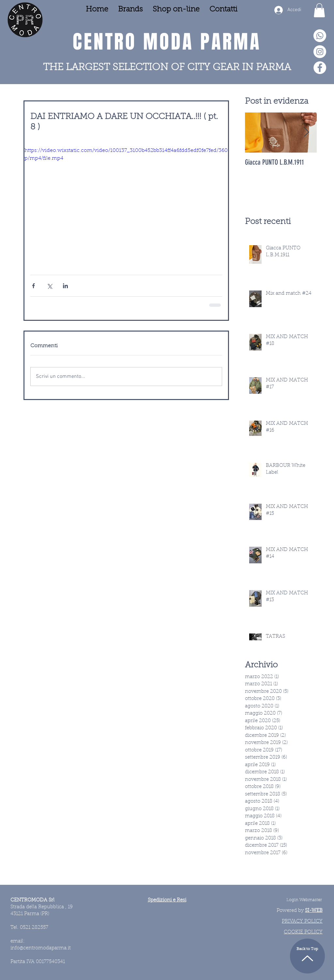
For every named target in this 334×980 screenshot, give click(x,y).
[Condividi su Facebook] (33, 286)
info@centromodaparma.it (41, 948)
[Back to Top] (307, 956)
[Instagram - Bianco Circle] (320, 52)
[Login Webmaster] (304, 900)
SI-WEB (314, 911)
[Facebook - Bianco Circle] (320, 68)
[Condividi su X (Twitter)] (49, 286)
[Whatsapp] (320, 36)
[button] (319, 10)
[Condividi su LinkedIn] (65, 286)
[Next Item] (306, 133)
